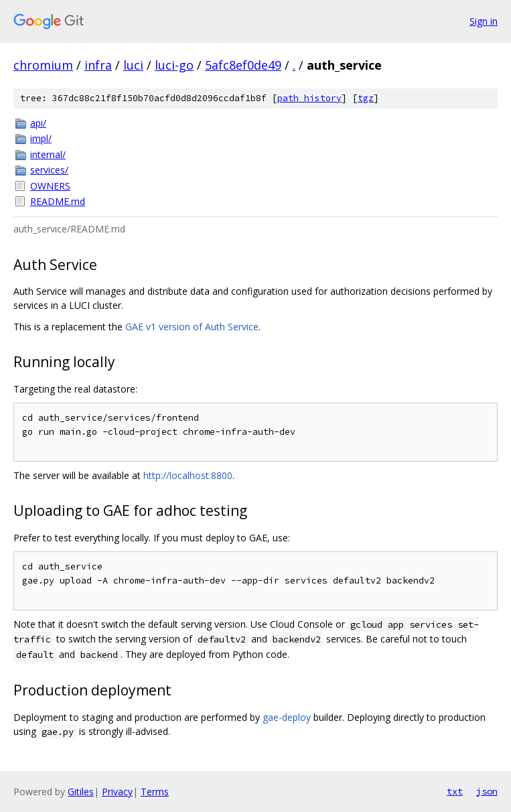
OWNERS (50, 186)
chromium (43, 65)
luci (133, 65)
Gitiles (81, 792)
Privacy (117, 792)
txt (455, 791)
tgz (366, 98)
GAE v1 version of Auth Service (192, 327)
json (487, 791)
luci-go (174, 65)
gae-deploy (287, 717)
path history (309, 98)
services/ (49, 170)
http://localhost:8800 (188, 475)
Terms (155, 792)
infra (98, 65)
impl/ (41, 138)
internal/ (48, 154)
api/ (38, 123)
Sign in (484, 21)
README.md (58, 201)
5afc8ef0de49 (243, 65)
